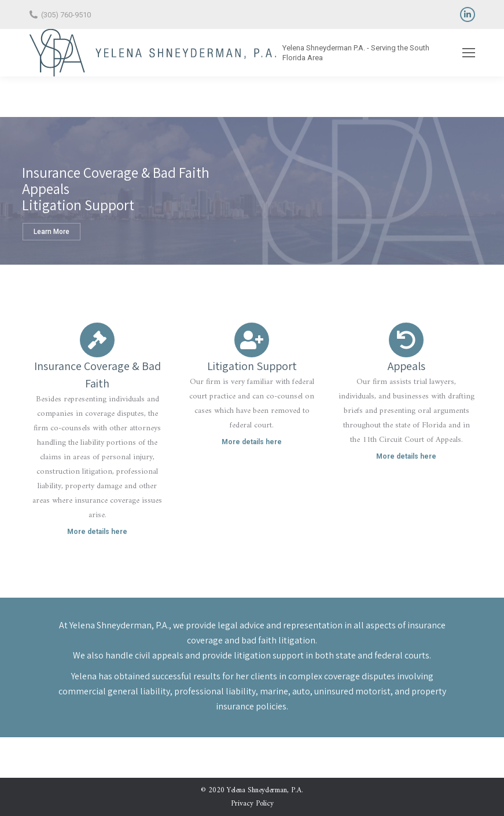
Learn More (51, 232)
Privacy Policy (252, 804)
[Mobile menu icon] (469, 53)
